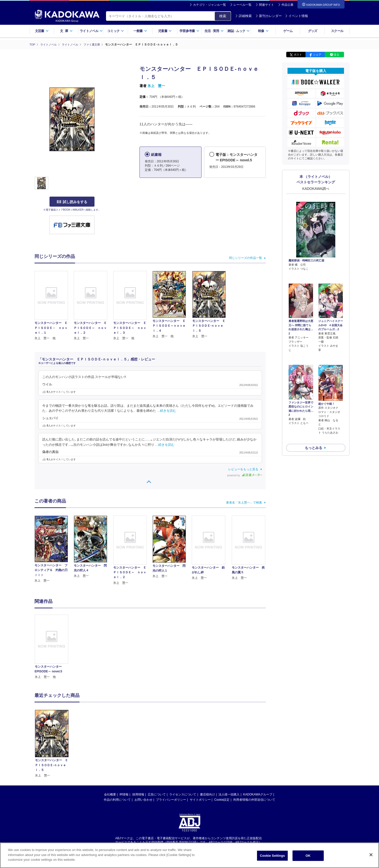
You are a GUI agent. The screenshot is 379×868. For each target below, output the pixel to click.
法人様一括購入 (229, 794)
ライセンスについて (183, 794)
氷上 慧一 (156, 86)
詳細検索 (243, 16)
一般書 (140, 31)
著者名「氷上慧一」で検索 (244, 502)
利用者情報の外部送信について (254, 799)
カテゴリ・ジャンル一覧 (209, 5)
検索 (223, 16)
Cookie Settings (272, 856)
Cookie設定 (222, 799)
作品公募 (287, 5)
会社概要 (110, 794)
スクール (337, 31)
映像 (263, 31)
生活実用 (214, 31)
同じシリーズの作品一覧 (245, 258)
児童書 (165, 31)
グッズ (313, 31)
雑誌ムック (239, 31)
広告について (157, 794)
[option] (54, 647)
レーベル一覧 (242, 5)
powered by (245, 475)
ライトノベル (91, 31)
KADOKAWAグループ (258, 794)
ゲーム (288, 31)
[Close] (371, 855)
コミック (116, 31)
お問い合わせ (143, 799)
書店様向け (207, 794)
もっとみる (313, 421)
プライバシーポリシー (171, 799)
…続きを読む (167, 411)
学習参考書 (189, 31)
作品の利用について (117, 799)
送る (336, 55)
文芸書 (42, 31)
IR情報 (124, 794)
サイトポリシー (200, 799)
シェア (317, 55)
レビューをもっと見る (243, 469)
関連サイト (266, 5)
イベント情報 (296, 16)
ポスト (298, 55)
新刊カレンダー (269, 16)
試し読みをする (72, 202)
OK (308, 856)
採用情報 (138, 794)
